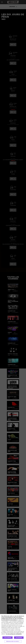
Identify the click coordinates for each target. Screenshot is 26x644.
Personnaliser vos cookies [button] (12, 641)
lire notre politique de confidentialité (14, 634)
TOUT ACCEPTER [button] (8, 638)
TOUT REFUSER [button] (19, 638)
